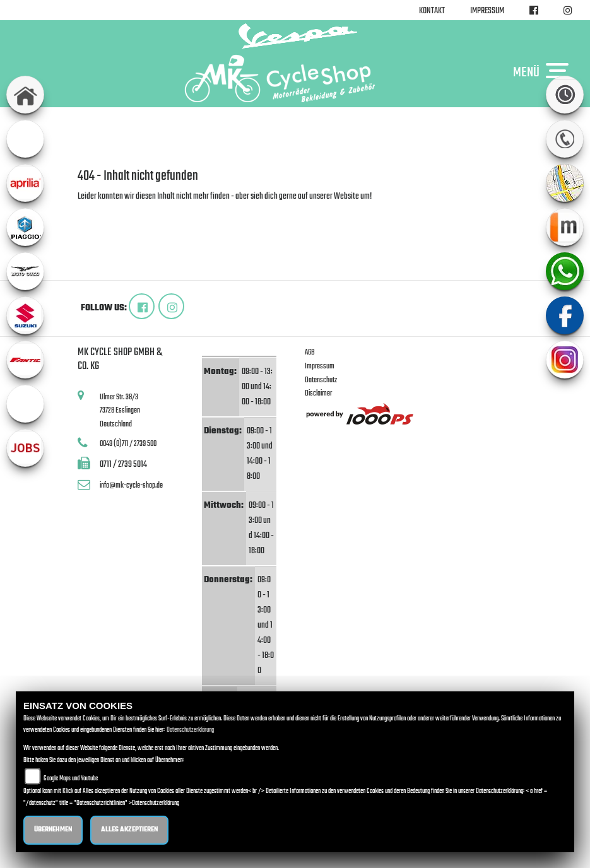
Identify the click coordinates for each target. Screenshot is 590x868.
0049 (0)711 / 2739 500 (128, 444)
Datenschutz (321, 380)
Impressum (487, 11)
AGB (310, 352)
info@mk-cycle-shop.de (131, 485)
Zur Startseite (98, 212)
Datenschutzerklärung (190, 730)
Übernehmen (53, 830)
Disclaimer (318, 393)
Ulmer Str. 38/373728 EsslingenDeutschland (120, 411)
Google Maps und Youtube (71, 779)
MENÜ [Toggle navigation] (544, 72)
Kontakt (432, 11)
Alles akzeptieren (129, 830)
